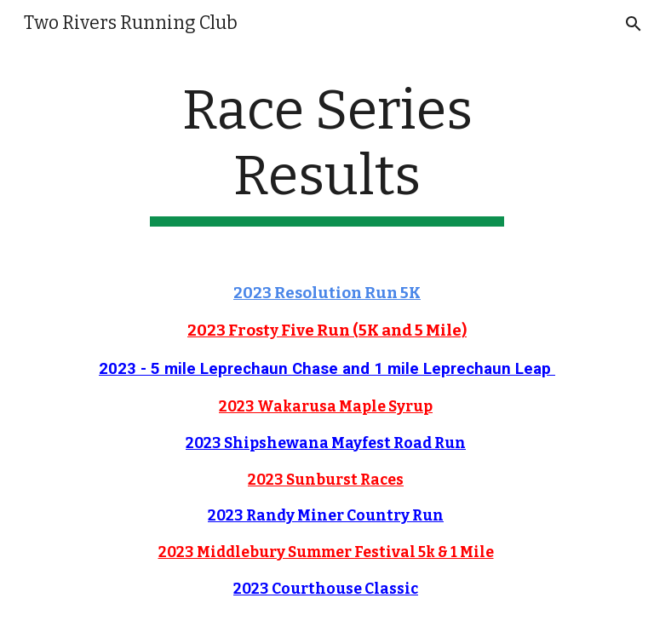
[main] (327, 152)
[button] (634, 24)
